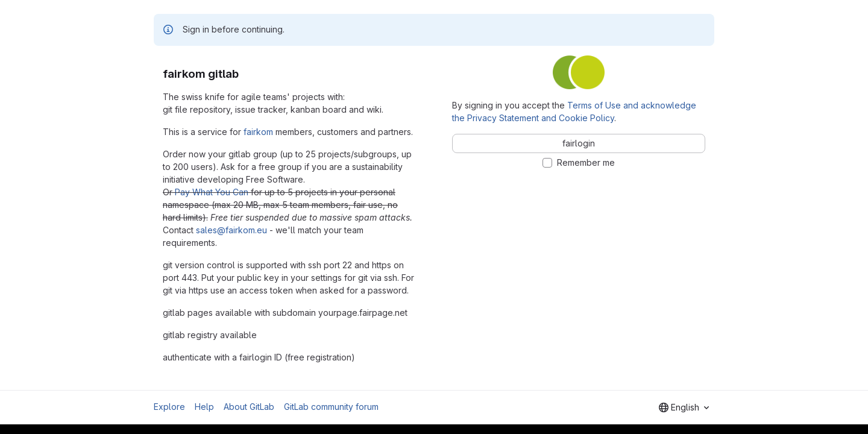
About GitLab (249, 407)
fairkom (258, 132)
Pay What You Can (212, 192)
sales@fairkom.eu (231, 230)
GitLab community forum (331, 407)
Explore (169, 407)
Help (204, 407)
